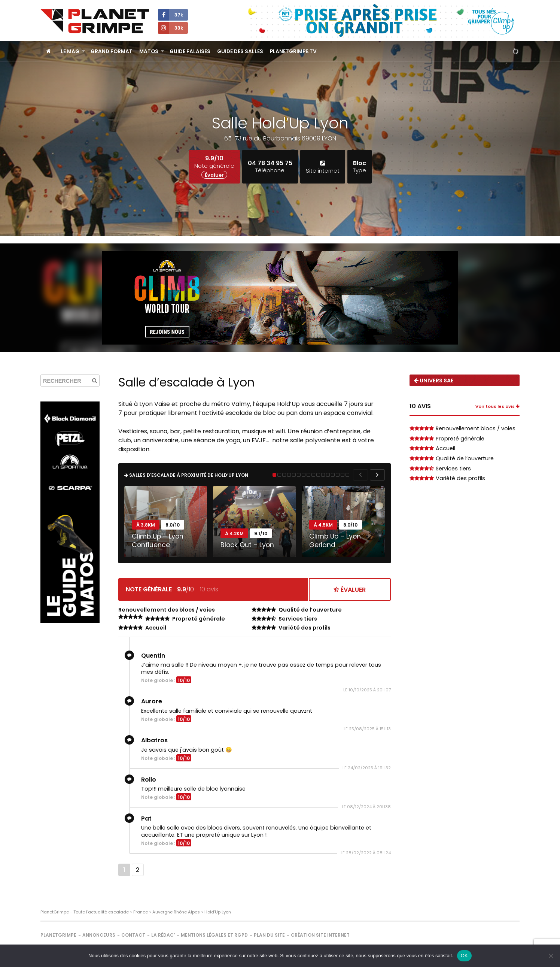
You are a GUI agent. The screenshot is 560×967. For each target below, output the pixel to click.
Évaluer (214, 175)
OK (464, 956)
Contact (133, 935)
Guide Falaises (190, 51)
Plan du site (269, 935)
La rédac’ (163, 935)
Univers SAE (434, 381)
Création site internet (320, 935)
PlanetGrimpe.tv (293, 51)
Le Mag (70, 51)
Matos (149, 51)
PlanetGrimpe (58, 935)
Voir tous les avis (497, 407)
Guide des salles (240, 51)
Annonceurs (99, 935)
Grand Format (112, 51)
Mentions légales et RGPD (214, 935)
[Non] (551, 956)
